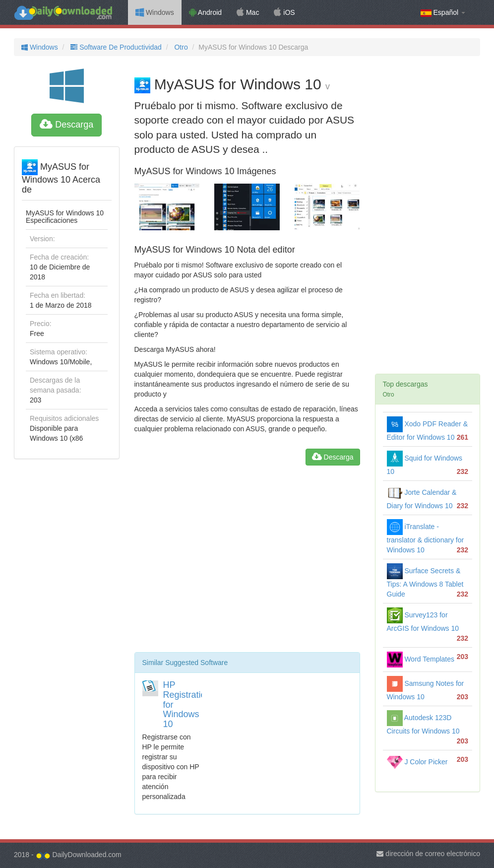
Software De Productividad (115, 47)
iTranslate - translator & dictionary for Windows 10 (426, 538)
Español (443, 13)
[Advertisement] (247, 563)
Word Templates (421, 659)
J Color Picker (417, 762)
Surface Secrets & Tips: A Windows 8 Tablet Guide (425, 582)
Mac (248, 12)
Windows (155, 12)
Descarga (66, 125)
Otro (180, 47)
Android (205, 12)
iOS (284, 12)
